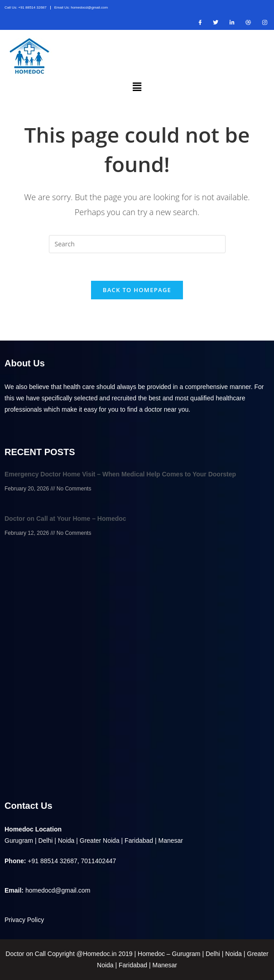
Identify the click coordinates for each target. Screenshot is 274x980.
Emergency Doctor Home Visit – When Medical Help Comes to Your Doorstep (120, 474)
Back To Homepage (137, 290)
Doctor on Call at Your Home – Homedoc (65, 519)
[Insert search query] (137, 244)
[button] (137, 86)
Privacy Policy (24, 920)
